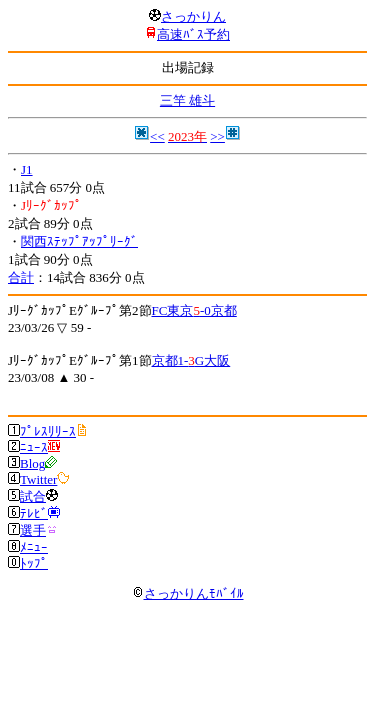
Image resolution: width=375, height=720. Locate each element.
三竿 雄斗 (187, 100)
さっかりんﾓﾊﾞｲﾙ (188, 593)
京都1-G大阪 (191, 360)
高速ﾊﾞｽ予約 (193, 34)
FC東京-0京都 (194, 310)
